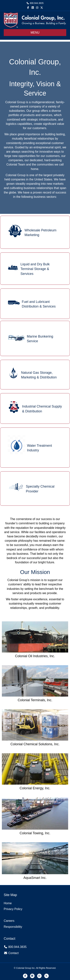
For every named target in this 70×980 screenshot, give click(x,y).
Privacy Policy (13, 909)
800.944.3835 (37, 3)
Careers (9, 921)
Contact (13, 953)
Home (8, 903)
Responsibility (13, 927)
